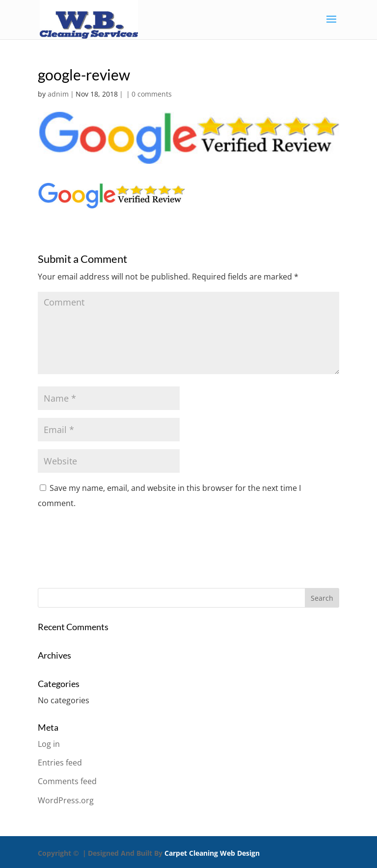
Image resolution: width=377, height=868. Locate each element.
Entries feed (60, 763)
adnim (58, 94)
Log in (49, 744)
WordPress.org (66, 800)
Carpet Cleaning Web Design (212, 853)
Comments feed (67, 781)
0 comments (152, 94)
